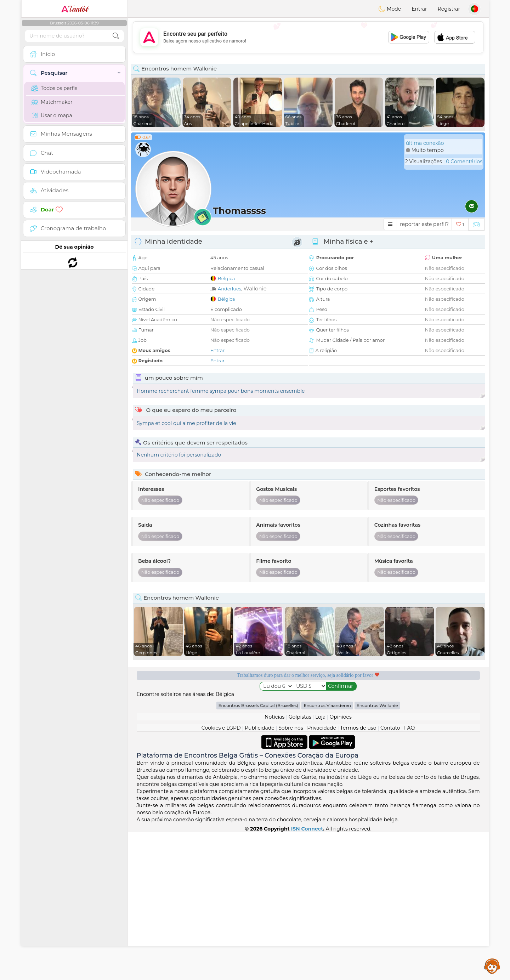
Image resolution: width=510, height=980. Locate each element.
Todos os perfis (54, 88)
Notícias (274, 865)
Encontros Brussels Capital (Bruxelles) (258, 853)
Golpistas (300, 865)
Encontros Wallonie (377, 853)
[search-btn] (116, 36)
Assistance (492, 966)
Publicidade (260, 876)
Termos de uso (358, 876)
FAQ (409, 876)
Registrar (449, 9)
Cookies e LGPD (221, 876)
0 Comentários (464, 162)
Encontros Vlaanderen (327, 853)
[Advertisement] (308, 37)
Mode (390, 9)
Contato (390, 876)
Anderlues (229, 289)
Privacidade (322, 876)
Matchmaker (52, 102)
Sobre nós (291, 876)
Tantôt (75, 9)
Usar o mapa (52, 115)
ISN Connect (307, 976)
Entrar (419, 9)
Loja (320, 865)
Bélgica (226, 278)
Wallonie (255, 288)
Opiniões (341, 865)
